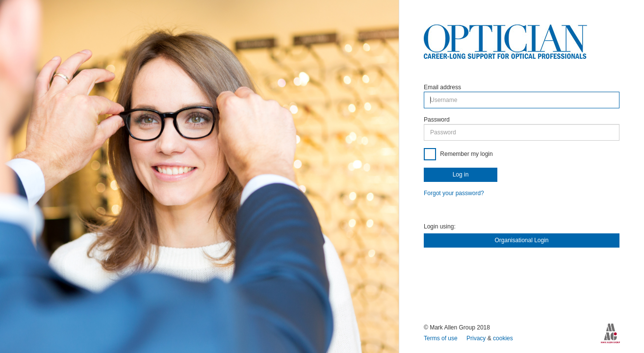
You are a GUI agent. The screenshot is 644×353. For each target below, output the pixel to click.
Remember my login (466, 154)
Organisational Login (521, 240)
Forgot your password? (454, 193)
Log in (461, 175)
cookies (503, 338)
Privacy (477, 338)
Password (437, 120)
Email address (442, 87)
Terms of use (441, 338)
